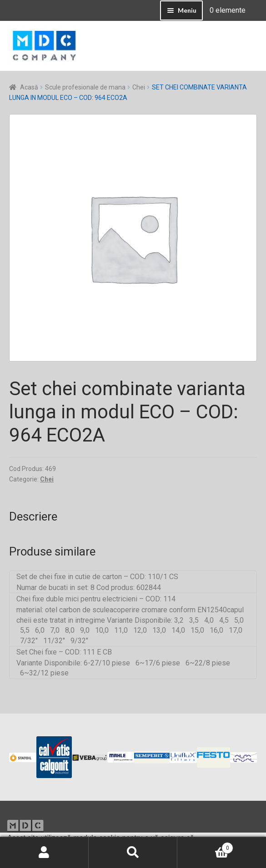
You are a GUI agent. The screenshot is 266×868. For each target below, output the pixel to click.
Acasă (29, 87)
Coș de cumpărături (205, 846)
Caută (133, 853)
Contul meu (44, 853)
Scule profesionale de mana (85, 87)
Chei (139, 87)
